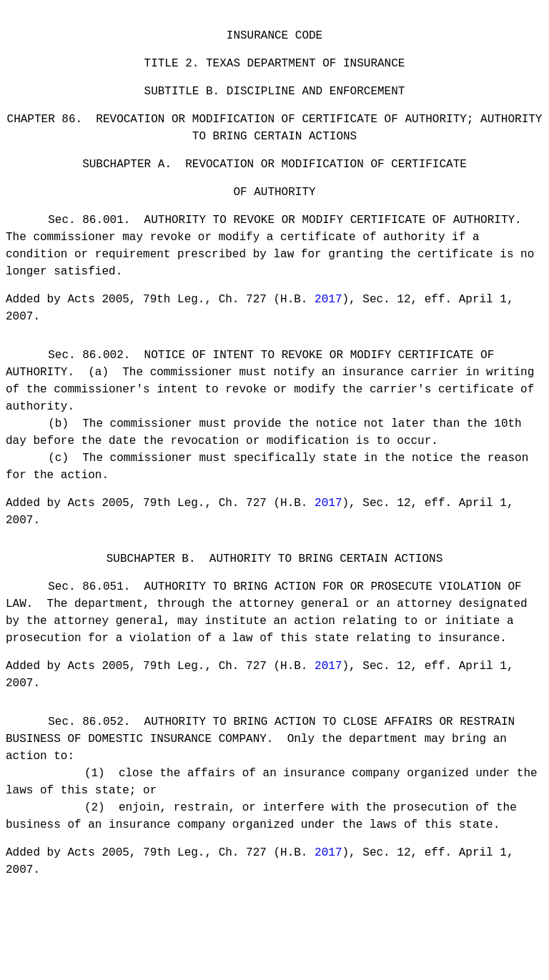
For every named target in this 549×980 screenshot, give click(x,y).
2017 (328, 319)
